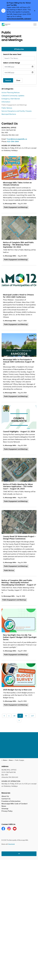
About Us (5, 796)
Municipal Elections (9, 114)
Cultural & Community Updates (13, 96)
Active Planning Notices (11, 92)
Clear (18, 80)
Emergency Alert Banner (11, 99)
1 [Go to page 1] (9, 716)
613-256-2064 (13, 141)
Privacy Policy (7, 811)
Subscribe (19, 49)
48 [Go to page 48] (14, 716)
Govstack (11, 844)
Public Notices (9, 570)
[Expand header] (35, 24)
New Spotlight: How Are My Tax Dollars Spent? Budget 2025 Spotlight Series (20, 637)
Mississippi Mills (11, 204)
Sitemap (5, 809)
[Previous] (4, 716)
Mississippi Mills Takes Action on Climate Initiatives (17, 184)
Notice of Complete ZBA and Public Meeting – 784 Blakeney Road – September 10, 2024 (18, 245)
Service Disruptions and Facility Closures (17, 111)
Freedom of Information (11, 801)
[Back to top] (19, 854)
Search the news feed (12, 54)
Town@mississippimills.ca (17, 139)
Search (8, 80)
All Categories (7, 89)
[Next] (19, 720)
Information (6, 102)
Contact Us (6, 799)
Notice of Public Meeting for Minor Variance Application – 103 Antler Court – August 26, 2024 (18, 487)
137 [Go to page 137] (32, 716)
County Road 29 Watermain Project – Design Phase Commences (19, 538)
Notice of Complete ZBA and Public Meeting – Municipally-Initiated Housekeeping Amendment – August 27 (19, 583)
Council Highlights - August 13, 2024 (19, 432)
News (4, 806)
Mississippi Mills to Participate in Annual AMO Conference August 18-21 (19, 362)
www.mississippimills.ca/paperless (20, 19)
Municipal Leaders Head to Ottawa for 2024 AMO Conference (18, 296)
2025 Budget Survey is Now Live (17, 690)
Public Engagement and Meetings (16, 207)
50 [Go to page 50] (26, 716)
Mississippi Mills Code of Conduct (14, 804)
